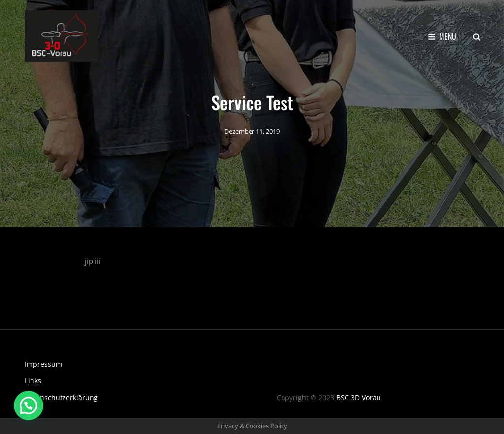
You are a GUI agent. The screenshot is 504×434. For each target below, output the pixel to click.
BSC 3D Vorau (359, 397)
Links (33, 381)
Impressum (43, 364)
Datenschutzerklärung (61, 397)
